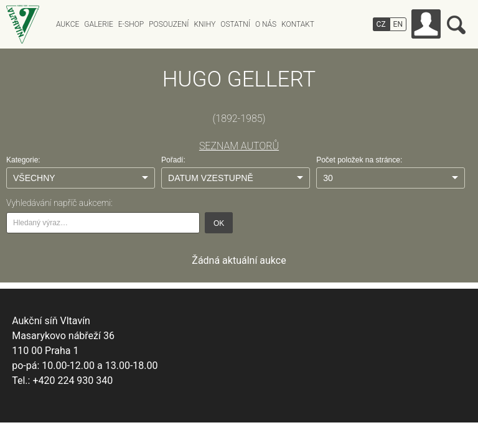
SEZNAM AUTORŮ (239, 146)
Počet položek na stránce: (359, 160)
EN (398, 24)
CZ (381, 24)
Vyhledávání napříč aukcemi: (59, 203)
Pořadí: (173, 160)
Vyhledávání (456, 25)
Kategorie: (23, 160)
